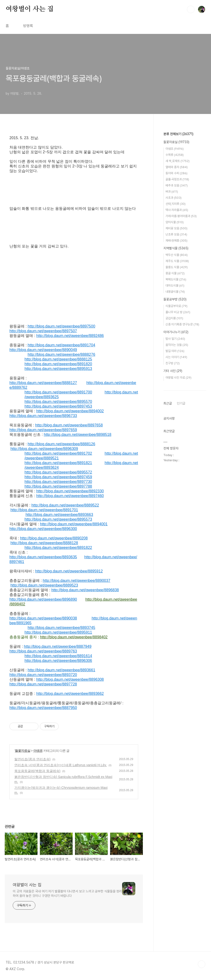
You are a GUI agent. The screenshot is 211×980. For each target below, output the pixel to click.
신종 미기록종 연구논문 (182, 324)
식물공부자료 (176, 306)
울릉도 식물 (177, 267)
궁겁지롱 (174, 318)
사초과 (174, 198)
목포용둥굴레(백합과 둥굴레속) (37, 771)
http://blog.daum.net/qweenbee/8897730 (58, 482)
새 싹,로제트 (178, 161)
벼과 (172, 192)
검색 (191, 9)
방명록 (28, 26)
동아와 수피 (176, 173)
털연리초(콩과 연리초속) (32, 759)
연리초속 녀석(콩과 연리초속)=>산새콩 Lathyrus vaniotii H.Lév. (61, 765)
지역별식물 (176, 248)
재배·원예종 (176, 241)
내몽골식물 (175, 292)
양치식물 (175, 222)
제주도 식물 (177, 261)
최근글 (168, 403)
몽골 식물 (175, 273)
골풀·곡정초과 (177, 179)
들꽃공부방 (175, 299)
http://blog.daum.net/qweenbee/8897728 (43, 684)
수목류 (175, 155)
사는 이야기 (176, 357)
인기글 (181, 403)
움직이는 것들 (177, 345)
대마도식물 (175, 285)
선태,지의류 (176, 204)
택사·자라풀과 (177, 210)
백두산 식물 (177, 255)
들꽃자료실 (23, 751)
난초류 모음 (176, 234)
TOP (202, 964)
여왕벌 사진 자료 (178, 378)
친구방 (173, 363)
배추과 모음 (177, 185)
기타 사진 (173, 371)
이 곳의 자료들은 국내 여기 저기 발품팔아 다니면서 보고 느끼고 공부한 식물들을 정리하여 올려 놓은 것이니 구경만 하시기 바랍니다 (67, 893)
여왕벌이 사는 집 (30, 9)
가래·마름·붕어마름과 (181, 216)
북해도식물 (176, 279)
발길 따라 (175, 351)
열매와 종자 (177, 167)
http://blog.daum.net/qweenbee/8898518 (78, 435)
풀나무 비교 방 (178, 312)
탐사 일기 (175, 339)
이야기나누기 (176, 332)
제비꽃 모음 (176, 228)
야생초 (38, 751)
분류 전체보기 (178, 134)
